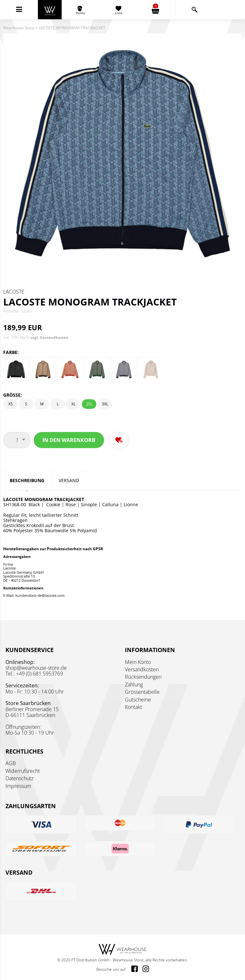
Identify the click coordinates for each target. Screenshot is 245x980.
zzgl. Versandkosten (49, 337)
